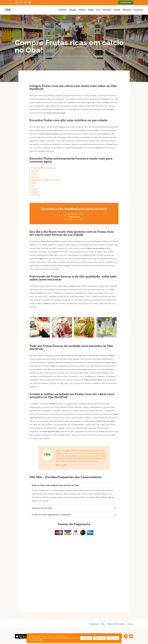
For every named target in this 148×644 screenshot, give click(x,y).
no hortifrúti (45, 180)
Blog (103, 624)
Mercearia (107, 10)
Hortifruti (62, 10)
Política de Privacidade (116, 624)
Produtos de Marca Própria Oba (44, 168)
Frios (98, 10)
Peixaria (82, 10)
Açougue (73, 10)
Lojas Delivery (126, 3)
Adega (91, 10)
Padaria (117, 10)
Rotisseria (127, 10)
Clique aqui (74, 217)
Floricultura (138, 10)
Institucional (94, 624)
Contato (130, 624)
